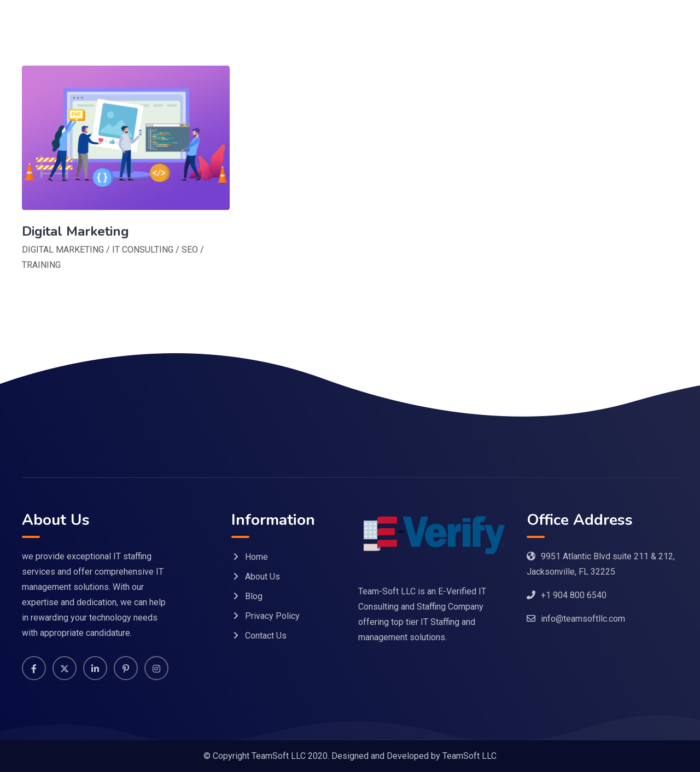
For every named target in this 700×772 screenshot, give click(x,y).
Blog (254, 596)
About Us (262, 577)
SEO (190, 250)
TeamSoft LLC (469, 756)
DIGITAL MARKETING (63, 250)
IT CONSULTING (143, 250)
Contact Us (266, 636)
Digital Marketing (75, 231)
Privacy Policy (272, 616)
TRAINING (41, 265)
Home (256, 557)
